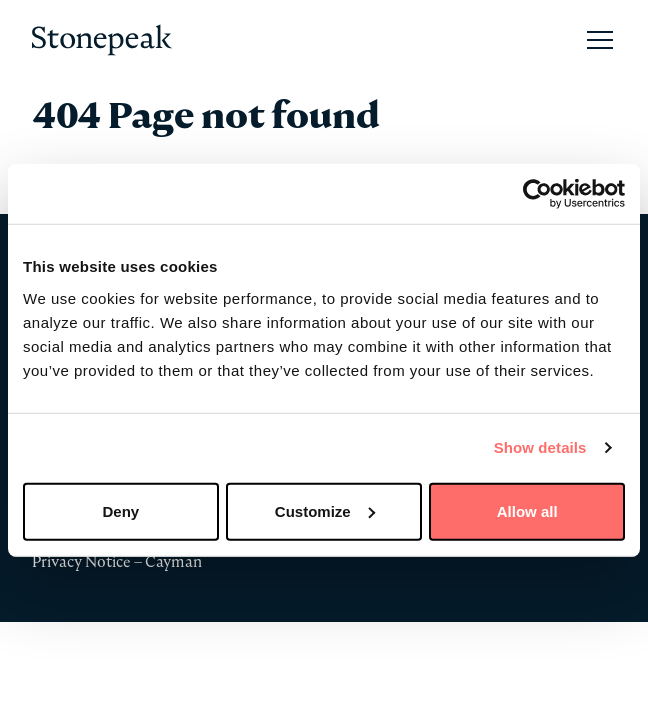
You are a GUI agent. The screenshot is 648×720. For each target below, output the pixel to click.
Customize (325, 510)
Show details (540, 447)
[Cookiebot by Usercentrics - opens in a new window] (537, 194)
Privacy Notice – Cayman (117, 561)
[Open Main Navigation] (600, 40)
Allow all (527, 510)
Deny (120, 510)
